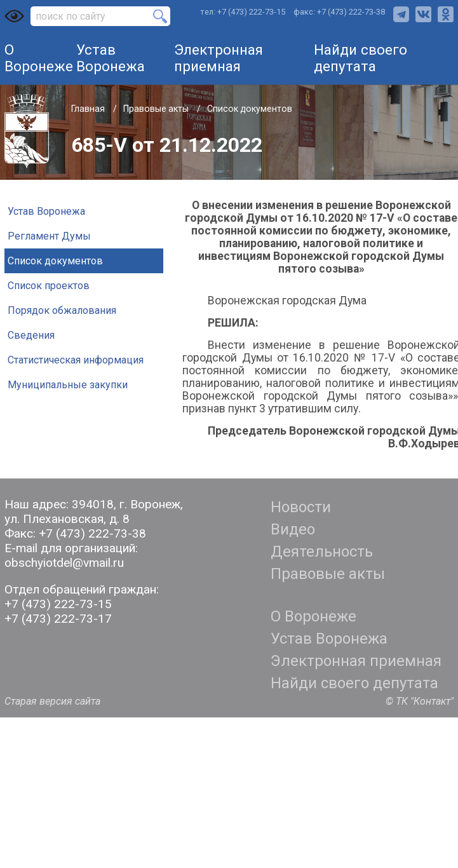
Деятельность (322, 552)
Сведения (31, 335)
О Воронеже (39, 58)
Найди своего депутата (360, 58)
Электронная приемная (219, 58)
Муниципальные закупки (68, 385)
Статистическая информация (76, 360)
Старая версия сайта (52, 701)
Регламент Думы (49, 236)
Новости (301, 507)
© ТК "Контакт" (420, 701)
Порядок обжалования (62, 310)
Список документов (250, 109)
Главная (89, 109)
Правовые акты (157, 109)
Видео (293, 529)
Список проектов (49, 286)
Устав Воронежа (111, 58)
